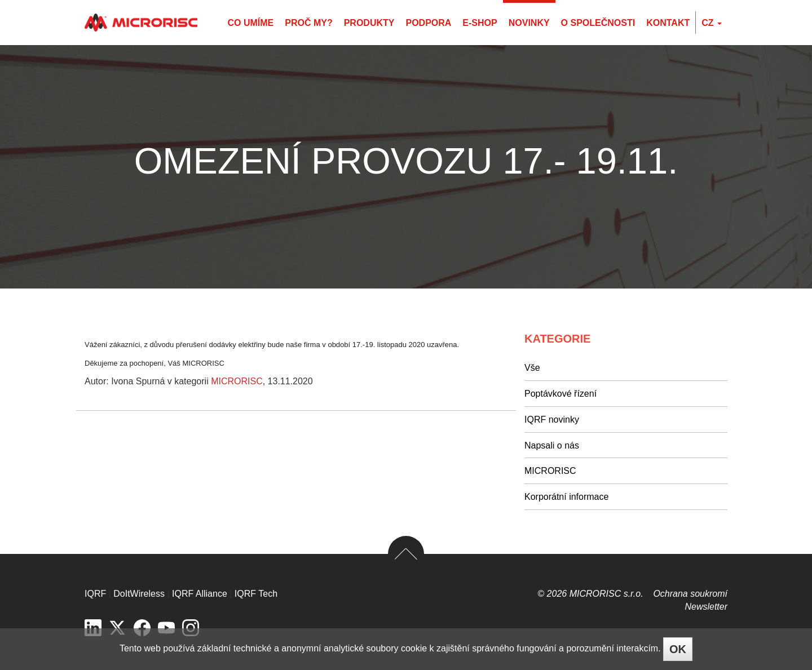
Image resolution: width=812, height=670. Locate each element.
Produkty (369, 23)
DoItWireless (139, 594)
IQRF (95, 594)
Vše (532, 368)
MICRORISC (237, 381)
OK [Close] (678, 649)
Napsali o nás (552, 445)
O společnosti (598, 23)
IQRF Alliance (200, 594)
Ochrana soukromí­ (690, 594)
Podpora (428, 23)
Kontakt (668, 23)
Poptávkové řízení (561, 394)
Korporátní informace (566, 497)
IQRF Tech (256, 594)
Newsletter (706, 607)
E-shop (480, 23)
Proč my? (308, 23)
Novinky (529, 23)
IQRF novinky (552, 420)
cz (712, 23)
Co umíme (250, 23)
